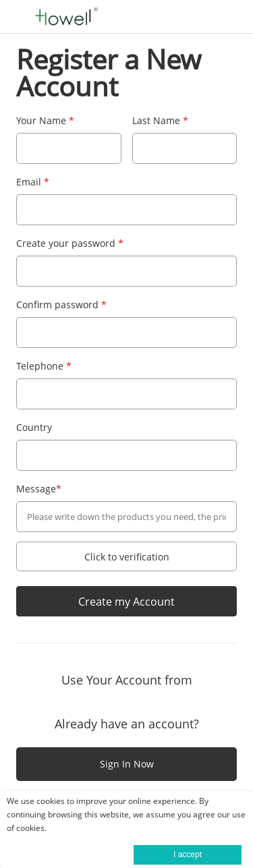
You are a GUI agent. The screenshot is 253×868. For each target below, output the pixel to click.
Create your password (70, 243)
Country (34, 427)
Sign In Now (127, 764)
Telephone (44, 366)
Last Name (160, 120)
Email (33, 182)
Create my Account (126, 602)
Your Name (45, 120)
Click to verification (127, 557)
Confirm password (61, 305)
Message (39, 489)
